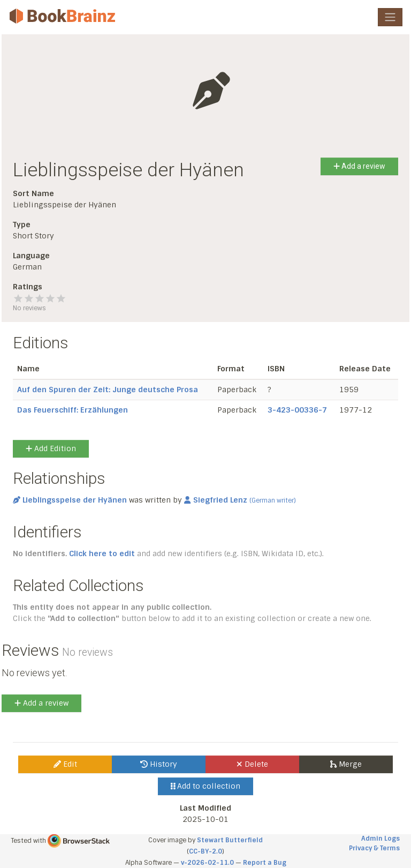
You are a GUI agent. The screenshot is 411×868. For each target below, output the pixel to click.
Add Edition (51, 448)
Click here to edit (102, 553)
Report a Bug (265, 863)
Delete (252, 764)
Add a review (359, 166)
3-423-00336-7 (297, 410)
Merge (346, 764)
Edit (65, 764)
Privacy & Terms (374, 848)
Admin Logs (380, 839)
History (159, 764)
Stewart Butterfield (230, 840)
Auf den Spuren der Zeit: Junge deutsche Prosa (108, 390)
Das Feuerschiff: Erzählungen (73, 410)
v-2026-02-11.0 (207, 863)
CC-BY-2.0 (205, 851)
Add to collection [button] (206, 786)
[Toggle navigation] (390, 17)
